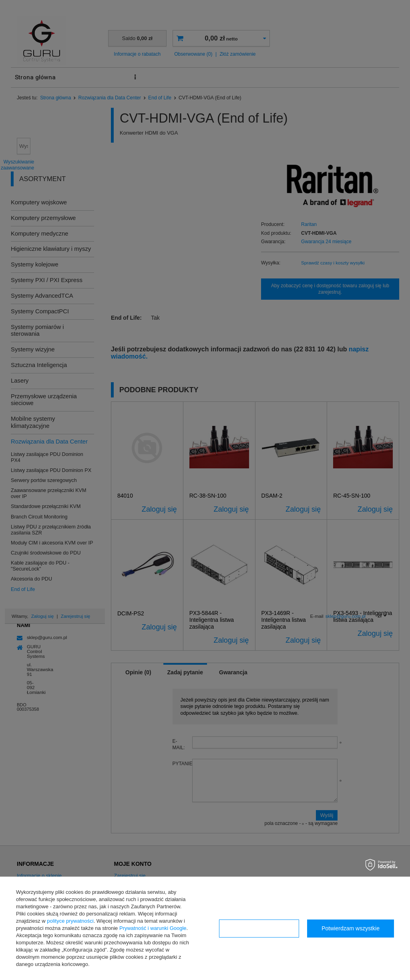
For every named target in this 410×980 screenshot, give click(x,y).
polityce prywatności (70, 921)
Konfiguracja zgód (259, 928)
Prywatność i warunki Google (153, 928)
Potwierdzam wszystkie (351, 928)
